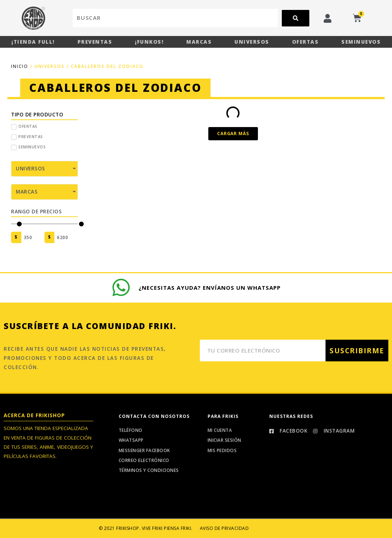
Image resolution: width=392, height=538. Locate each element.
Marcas (199, 42)
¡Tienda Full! (33, 42)
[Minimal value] (44, 224)
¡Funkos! (149, 42)
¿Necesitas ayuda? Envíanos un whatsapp (210, 288)
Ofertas (305, 42)
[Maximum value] (66, 237)
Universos (252, 42)
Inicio (20, 66)
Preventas (95, 42)
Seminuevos (361, 42)
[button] (233, 134)
